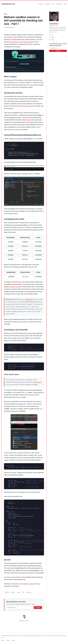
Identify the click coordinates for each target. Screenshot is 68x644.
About (65, 4)
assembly (29, 592)
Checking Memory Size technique (19, 42)
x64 (23, 592)
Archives (41, 4)
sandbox (13, 592)
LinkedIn (32, 584)
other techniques (25, 106)
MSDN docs (18, 282)
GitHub (52, 40)
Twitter (26, 584)
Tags (53, 4)
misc (6, 14)
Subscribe (38, 608)
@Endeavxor (29, 299)
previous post (37, 382)
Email (52, 35)
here (28, 384)
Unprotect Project (12, 37)
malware (7, 592)
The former (26, 118)
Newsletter (59, 4)
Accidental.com (8, 4)
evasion (19, 592)
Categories (48, 4)
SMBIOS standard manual (12, 287)
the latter (29, 120)
